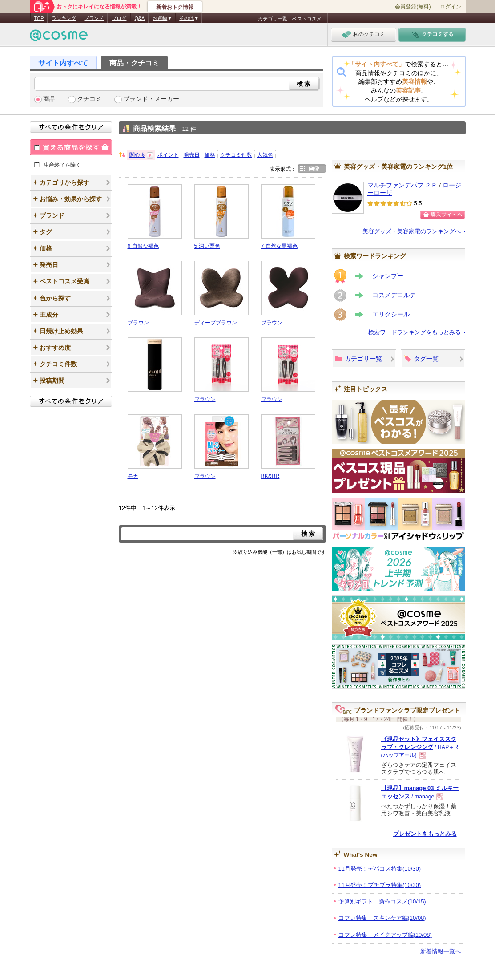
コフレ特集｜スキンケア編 (382, 918)
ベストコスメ (307, 19)
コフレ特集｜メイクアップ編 (385, 935)
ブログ (119, 18)
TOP (39, 18)
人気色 (265, 155)
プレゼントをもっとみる (425, 834)
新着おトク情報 (175, 7)
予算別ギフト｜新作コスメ (382, 901)
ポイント (168, 155)
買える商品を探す (71, 147)
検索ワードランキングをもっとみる (415, 332)
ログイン (451, 7)
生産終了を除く (62, 165)
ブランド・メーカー (151, 99)
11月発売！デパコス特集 (380, 869)
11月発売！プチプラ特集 (380, 885)
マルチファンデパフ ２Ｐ (402, 185)
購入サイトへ (443, 215)
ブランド (94, 18)
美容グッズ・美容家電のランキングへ (412, 231)
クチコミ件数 (236, 155)
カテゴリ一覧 (273, 19)
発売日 (192, 155)
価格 (210, 155)
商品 (49, 99)
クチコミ (89, 99)
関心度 (137, 155)
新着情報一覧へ (441, 951)
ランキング (64, 18)
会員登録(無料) (413, 7)
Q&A (139, 18)
